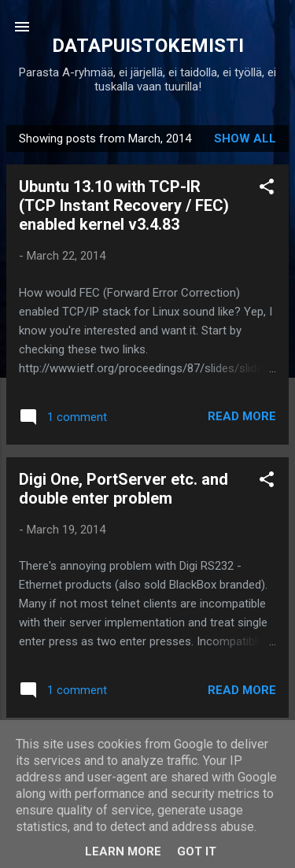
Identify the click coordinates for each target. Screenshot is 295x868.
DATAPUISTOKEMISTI (148, 46)
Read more (242, 416)
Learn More (123, 851)
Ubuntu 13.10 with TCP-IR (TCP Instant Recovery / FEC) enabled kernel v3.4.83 (124, 205)
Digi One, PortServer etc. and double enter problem (124, 489)
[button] (267, 189)
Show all (245, 139)
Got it (197, 851)
